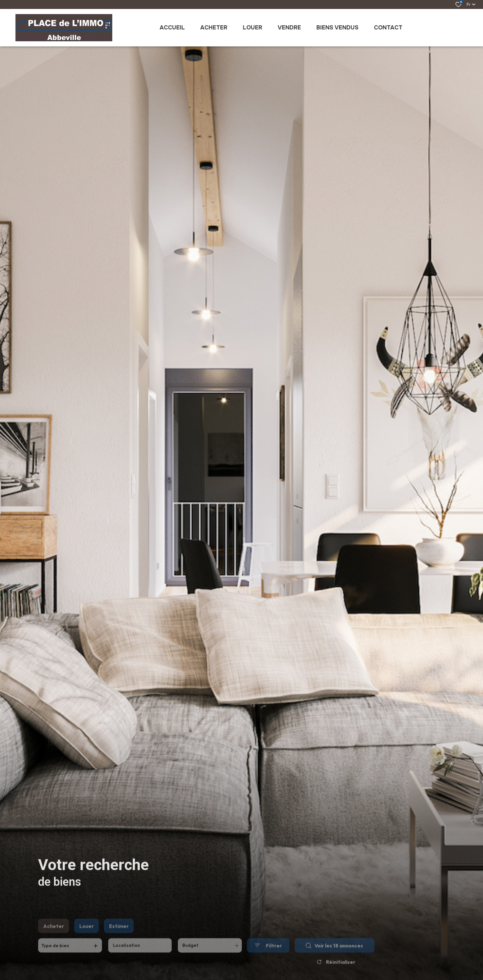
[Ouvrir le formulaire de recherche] (268, 954)
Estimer (119, 934)
